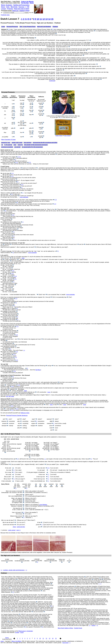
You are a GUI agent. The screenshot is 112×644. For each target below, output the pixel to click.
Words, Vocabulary (7, 5)
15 (52, 19)
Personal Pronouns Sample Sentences (17, 415)
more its (20, 145)
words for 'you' (6, 143)
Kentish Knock (78, 628)
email (2, 641)
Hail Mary (38, 370)
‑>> (24, 350)
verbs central (12, 530)
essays (93, 625)
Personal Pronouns (12, 27)
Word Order (14, 7)
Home (7, 638)
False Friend (59, 136)
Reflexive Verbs (25, 413)
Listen (3, 27)
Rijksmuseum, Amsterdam (26, 631)
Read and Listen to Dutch (22, 9)
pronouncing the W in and (45, 143)
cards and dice (21, 527)
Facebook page (5, 15)
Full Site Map (25, 3)
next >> (19, 530)
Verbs (8, 7)
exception (7, 147)
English (17, 632)
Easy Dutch (67, 136)
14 (49, 19)
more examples (24, 197)
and (28, 143)
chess (14, 527)
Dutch (22, 632)
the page (10, 396)
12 (44, 19)
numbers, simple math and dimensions (14, 570)
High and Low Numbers (44, 27)
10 (38, 19)
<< (1, 570)
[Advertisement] (29, 86)
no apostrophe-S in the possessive (32, 147)
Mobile (32, 3)
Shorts (3, 7)
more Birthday (43, 505)
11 (41, 19)
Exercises (22, 7)
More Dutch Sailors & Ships (65, 628)
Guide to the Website (27, 2)
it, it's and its (8, 145)
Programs (10, 9)
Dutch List (15, 11)
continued (52, 81)
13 (47, 19)
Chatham (55, 27)
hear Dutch (65, 643)
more (23, 258)
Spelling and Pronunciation (21, 5)
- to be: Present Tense (28, 27)
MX (28, 7)
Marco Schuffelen (16, 641)
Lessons (4, 9)
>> (45, 459)
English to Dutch (24, 11)
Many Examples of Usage (8, 140)
